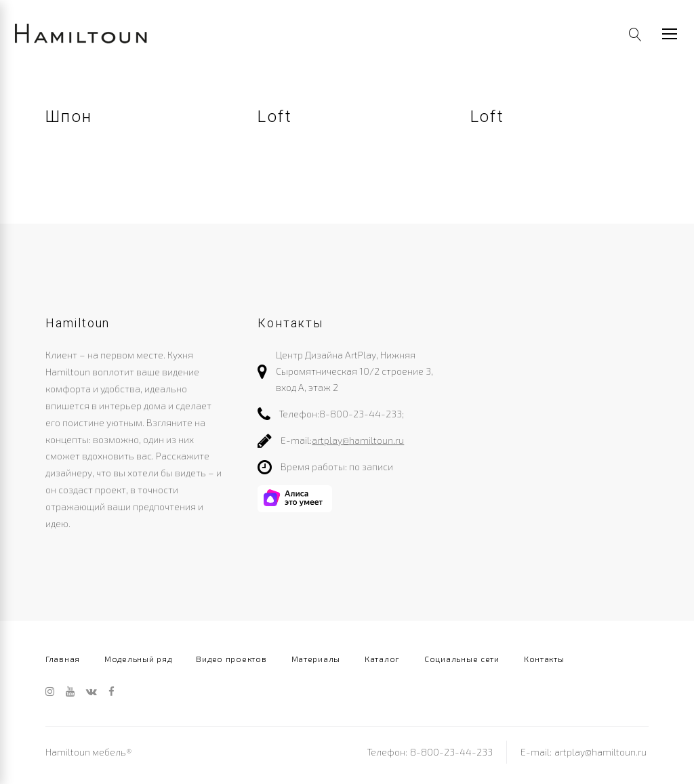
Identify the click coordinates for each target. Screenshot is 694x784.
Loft (275, 117)
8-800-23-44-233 (361, 414)
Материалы (316, 659)
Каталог (382, 659)
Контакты (544, 659)
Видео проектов (231, 659)
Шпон (69, 117)
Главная (63, 659)
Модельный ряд (138, 659)
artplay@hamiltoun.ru (358, 440)
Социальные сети (462, 659)
